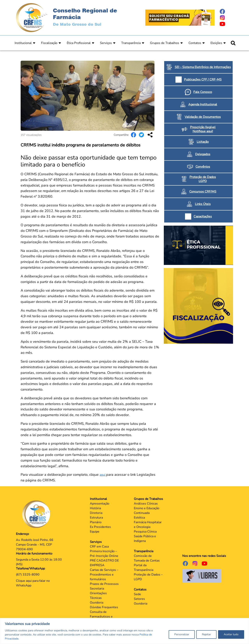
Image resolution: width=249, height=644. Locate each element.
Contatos (195, 43)
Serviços (106, 43)
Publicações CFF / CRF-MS (203, 80)
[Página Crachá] (180, 17)
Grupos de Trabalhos (165, 43)
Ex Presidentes (100, 527)
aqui (103, 475)
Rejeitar (206, 634)
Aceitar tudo (231, 634)
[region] (124, 631)
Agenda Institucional (203, 104)
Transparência (131, 43)
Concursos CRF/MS (203, 192)
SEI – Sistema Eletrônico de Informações (203, 67)
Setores (139, 599)
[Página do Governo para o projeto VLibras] (202, 576)
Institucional (23, 43)
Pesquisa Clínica (145, 532)
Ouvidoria (97, 603)
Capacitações (203, 216)
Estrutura (96, 518)
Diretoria (96, 513)
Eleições (216, 43)
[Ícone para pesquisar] (233, 43)
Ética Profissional (79, 43)
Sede (137, 594)
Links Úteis (203, 204)
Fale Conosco (203, 92)
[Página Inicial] (32, 17)
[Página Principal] (38, 514)
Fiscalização (49, 43)
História (95, 508)
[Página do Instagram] (226, 18)
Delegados (203, 154)
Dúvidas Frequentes (104, 607)
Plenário (96, 522)
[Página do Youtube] (226, 24)
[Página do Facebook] (226, 11)
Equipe (95, 532)
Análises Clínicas (146, 504)
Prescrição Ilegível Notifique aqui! (203, 129)
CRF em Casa (99, 547)
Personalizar (182, 634)
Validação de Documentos (203, 117)
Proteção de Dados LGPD (203, 179)
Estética (139, 518)
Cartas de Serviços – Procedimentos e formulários (104, 575)
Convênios (203, 167)
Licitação (203, 142)
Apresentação (100, 504)
